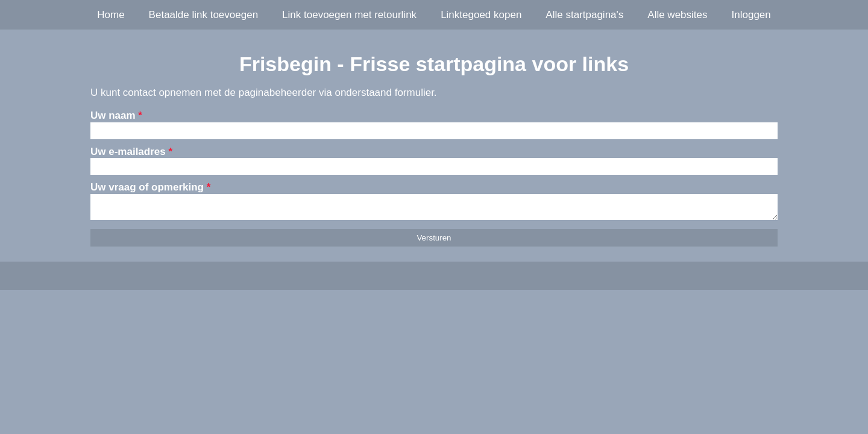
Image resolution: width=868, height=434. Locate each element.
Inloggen (751, 15)
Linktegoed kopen (481, 15)
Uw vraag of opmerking (150, 187)
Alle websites (677, 15)
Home (111, 15)
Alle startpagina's (584, 15)
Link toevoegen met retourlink (349, 15)
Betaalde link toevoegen (203, 15)
